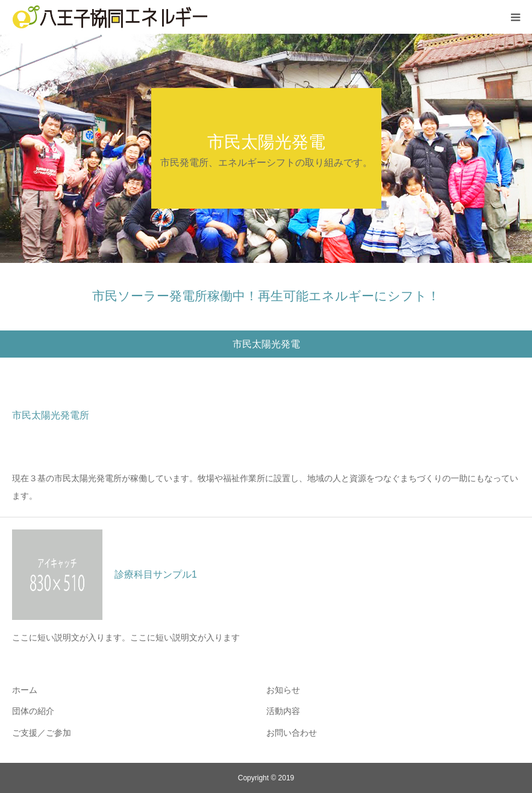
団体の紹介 (33, 711)
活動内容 (283, 711)
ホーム (25, 690)
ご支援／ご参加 (42, 733)
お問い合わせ (292, 733)
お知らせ (283, 690)
